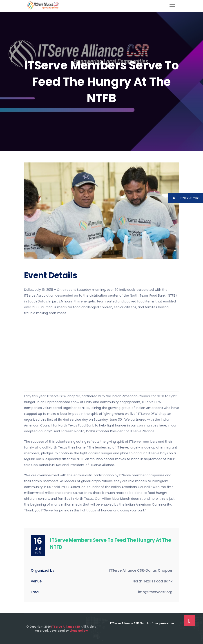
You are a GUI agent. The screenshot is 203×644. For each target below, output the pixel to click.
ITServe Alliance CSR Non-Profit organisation (142, 623)
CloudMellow (79, 631)
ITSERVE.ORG (184, 198)
